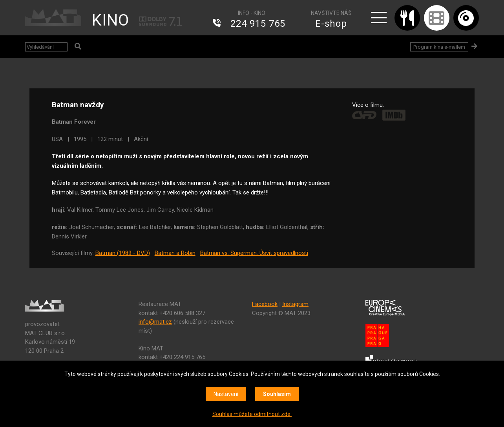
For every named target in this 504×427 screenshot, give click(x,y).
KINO (110, 20)
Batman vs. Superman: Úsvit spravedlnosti (254, 253)
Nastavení (226, 394)
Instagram (295, 304)
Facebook (265, 304)
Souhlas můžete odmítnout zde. (252, 414)
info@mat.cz (155, 322)
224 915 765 (258, 24)
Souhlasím (277, 394)
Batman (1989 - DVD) (123, 253)
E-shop (331, 24)
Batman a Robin (175, 253)
